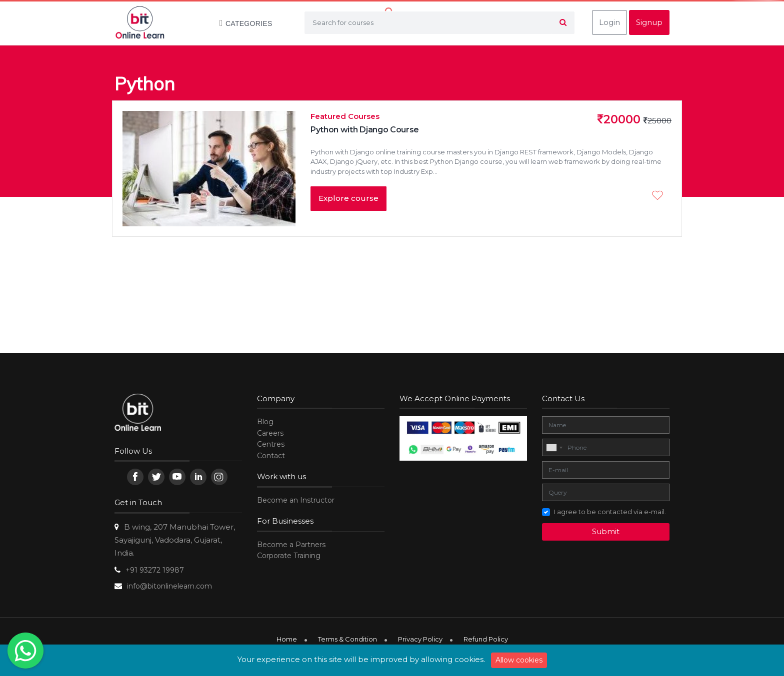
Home (287, 639)
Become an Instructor (296, 500)
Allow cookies (519, 660)
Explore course (348, 198)
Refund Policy (486, 639)
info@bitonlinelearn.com (169, 586)
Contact (271, 456)
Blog (265, 422)
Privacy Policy (420, 639)
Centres (271, 444)
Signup (649, 22)
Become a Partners (291, 545)
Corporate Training (289, 556)
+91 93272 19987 (155, 570)
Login (609, 22)
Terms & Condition (347, 639)
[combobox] (554, 448)
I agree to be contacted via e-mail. (610, 512)
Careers (270, 433)
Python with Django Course (365, 130)
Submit (606, 531)
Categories (241, 23)
